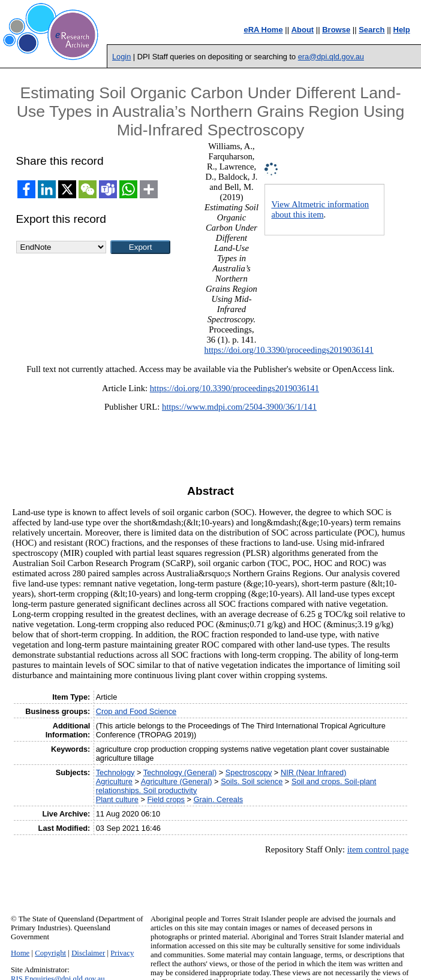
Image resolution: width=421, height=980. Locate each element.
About (303, 30)
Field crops (166, 799)
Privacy (122, 953)
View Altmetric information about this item (320, 209)
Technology (115, 772)
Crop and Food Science (136, 711)
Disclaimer (88, 953)
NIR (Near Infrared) (314, 772)
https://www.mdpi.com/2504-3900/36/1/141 (239, 407)
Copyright (50, 953)
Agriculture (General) (177, 781)
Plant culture (117, 799)
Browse (336, 30)
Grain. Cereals (219, 799)
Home (20, 953)
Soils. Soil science (252, 781)
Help (402, 30)
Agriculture (114, 781)
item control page (378, 849)
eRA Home (263, 30)
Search (372, 30)
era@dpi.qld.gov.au (331, 57)
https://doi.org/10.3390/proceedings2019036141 (289, 350)
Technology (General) (180, 772)
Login (121, 57)
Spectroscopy (249, 772)
